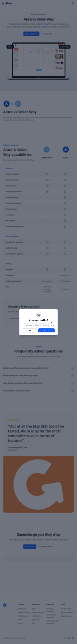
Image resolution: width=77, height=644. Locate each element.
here (52, 325)
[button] (46, 330)
